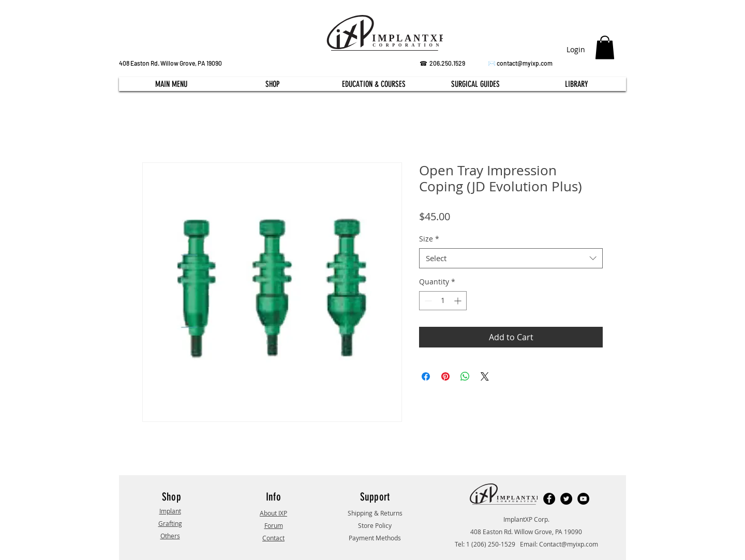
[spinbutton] (443, 301)
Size (429, 239)
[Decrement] (427, 301)
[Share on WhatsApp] (465, 376)
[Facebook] (549, 499)
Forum (274, 525)
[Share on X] (485, 376)
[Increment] (459, 301)
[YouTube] (583, 499)
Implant (170, 511)
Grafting (170, 523)
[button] (605, 47)
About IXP (273, 513)
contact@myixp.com (525, 63)
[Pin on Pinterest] (445, 376)
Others (170, 536)
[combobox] (511, 258)
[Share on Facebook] (426, 376)
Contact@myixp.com (569, 544)
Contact (273, 538)
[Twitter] (566, 499)
